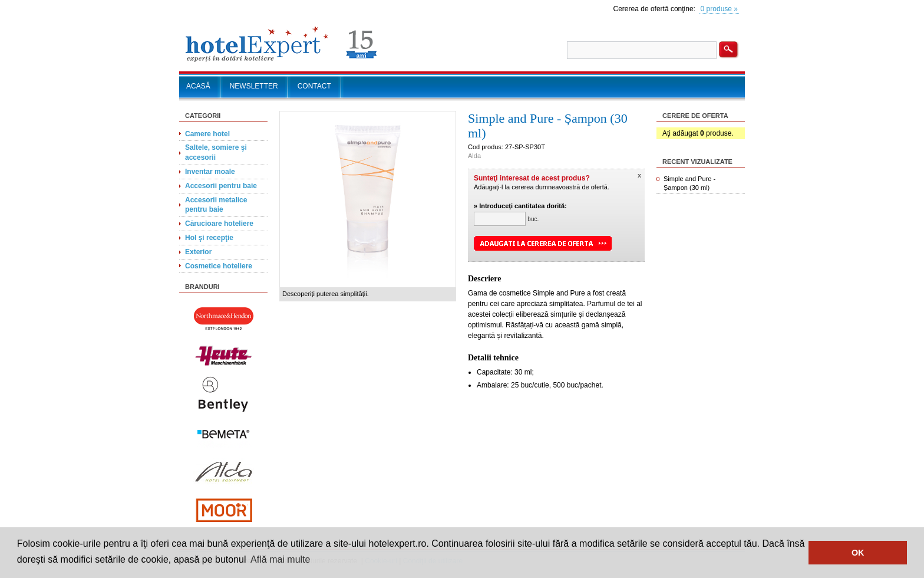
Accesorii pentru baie (221, 186)
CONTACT (314, 86)
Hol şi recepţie (209, 238)
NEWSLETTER (254, 86)
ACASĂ (198, 86)
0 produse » (719, 9)
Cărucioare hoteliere (219, 224)
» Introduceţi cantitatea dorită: (520, 206)
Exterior (198, 252)
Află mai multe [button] (280, 559)
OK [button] (858, 553)
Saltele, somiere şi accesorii (216, 152)
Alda (474, 156)
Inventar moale (210, 172)
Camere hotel (207, 134)
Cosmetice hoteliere (219, 266)
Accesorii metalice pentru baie (216, 205)
